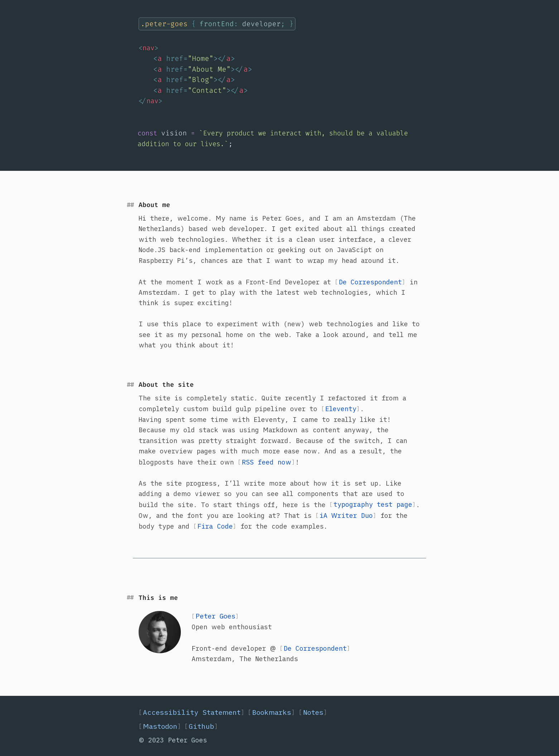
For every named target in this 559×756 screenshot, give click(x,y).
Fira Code (215, 526)
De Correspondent (370, 282)
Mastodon (162, 726)
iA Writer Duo (346, 515)
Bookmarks (272, 712)
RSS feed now (267, 462)
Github (203, 726)
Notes (313, 712)
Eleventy (341, 409)
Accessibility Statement (192, 712)
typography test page (373, 504)
